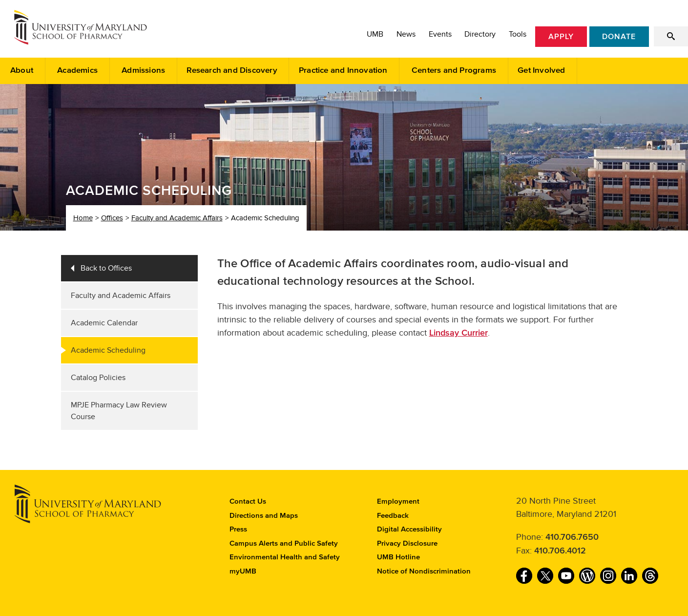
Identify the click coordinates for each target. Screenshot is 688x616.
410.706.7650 (572, 537)
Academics (77, 71)
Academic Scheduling (108, 350)
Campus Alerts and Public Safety (284, 543)
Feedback (393, 516)
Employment (398, 501)
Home (83, 218)
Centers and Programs (454, 71)
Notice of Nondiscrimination (424, 571)
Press (238, 529)
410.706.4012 (560, 551)
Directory (480, 34)
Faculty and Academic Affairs (177, 218)
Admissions (143, 71)
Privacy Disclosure (407, 543)
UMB (375, 34)
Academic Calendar (104, 323)
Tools (518, 34)
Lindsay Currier (459, 333)
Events (440, 34)
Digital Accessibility (409, 529)
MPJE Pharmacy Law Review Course (119, 411)
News (406, 34)
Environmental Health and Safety (285, 557)
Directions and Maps (264, 516)
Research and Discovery (232, 71)
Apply (561, 37)
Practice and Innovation (343, 71)
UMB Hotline (398, 557)
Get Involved (541, 71)
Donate (619, 37)
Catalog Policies (98, 378)
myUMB (243, 571)
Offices (112, 218)
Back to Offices (106, 268)
